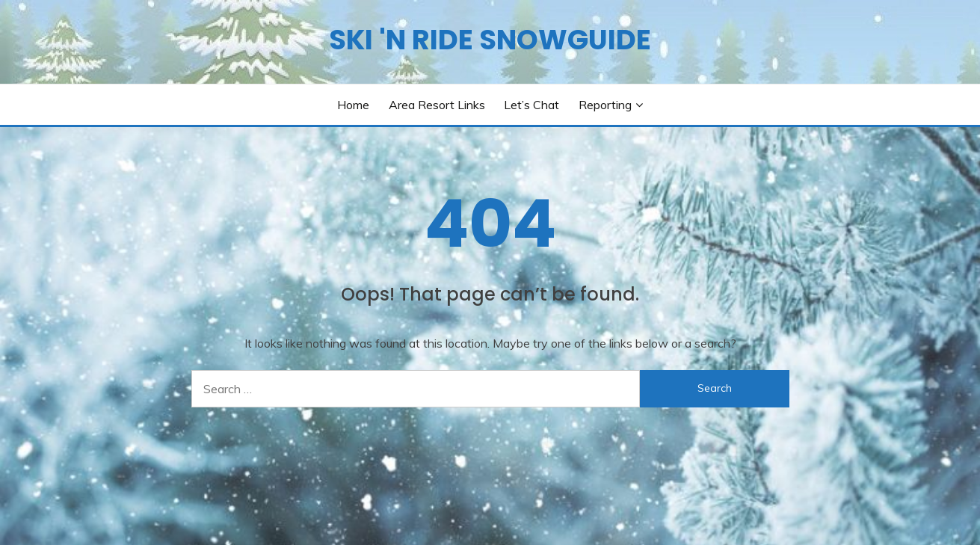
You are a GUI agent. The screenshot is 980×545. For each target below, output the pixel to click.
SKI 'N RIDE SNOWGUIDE (490, 40)
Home (353, 105)
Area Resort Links (437, 105)
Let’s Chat (531, 105)
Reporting (605, 105)
